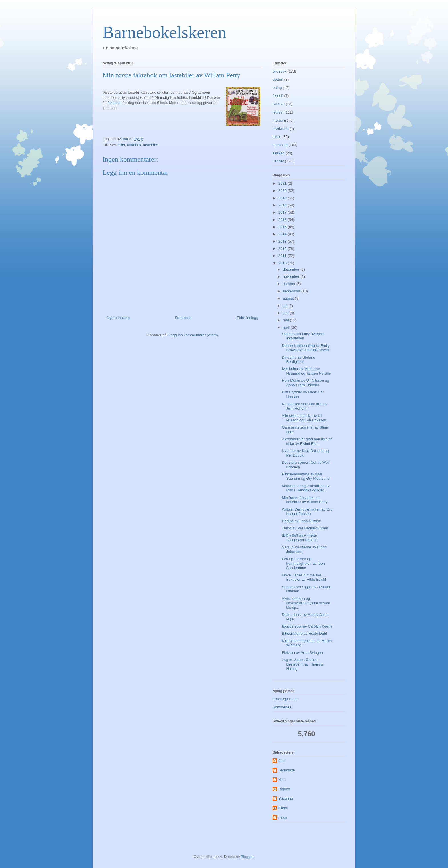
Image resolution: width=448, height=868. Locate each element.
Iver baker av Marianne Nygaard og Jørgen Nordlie (306, 371)
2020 (283, 191)
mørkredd (281, 129)
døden (278, 79)
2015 (283, 227)
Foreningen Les (285, 699)
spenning (280, 145)
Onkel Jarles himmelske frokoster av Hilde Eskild (304, 577)
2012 (283, 249)
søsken (279, 153)
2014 (283, 234)
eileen (283, 808)
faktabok (114, 103)
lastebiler (151, 145)
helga (283, 817)
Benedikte (287, 770)
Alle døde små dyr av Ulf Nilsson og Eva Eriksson (304, 418)
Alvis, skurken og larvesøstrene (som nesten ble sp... (306, 603)
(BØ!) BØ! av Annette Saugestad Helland (300, 538)
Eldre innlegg (247, 318)
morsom (279, 120)
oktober (290, 284)
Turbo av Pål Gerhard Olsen (305, 528)
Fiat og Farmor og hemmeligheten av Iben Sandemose (303, 563)
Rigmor (284, 789)
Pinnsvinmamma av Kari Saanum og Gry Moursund (306, 476)
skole (277, 137)
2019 (283, 198)
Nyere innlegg (118, 318)
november (292, 277)
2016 (283, 220)
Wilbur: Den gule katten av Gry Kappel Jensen (307, 512)
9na (281, 761)
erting (277, 88)
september (292, 291)
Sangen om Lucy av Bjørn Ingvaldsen (303, 336)
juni (286, 313)
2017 (283, 212)
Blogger (247, 857)
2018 (283, 205)
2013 (283, 241)
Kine (282, 780)
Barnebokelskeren (164, 32)
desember (292, 269)
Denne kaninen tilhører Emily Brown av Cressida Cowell (306, 348)
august (289, 298)
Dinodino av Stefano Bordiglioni (298, 360)
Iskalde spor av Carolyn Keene (307, 626)
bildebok (279, 71)
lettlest (278, 112)
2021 (283, 183)
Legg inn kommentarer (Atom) (193, 335)
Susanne (286, 798)
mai (286, 320)
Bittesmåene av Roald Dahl (304, 633)
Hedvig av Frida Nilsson (301, 521)
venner (278, 161)
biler (122, 145)
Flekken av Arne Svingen (302, 653)
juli (286, 306)
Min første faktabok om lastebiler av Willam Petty (305, 500)
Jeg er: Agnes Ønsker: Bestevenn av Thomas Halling (302, 664)
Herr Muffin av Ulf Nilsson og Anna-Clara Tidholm (305, 383)
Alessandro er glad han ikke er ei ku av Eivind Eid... (307, 441)
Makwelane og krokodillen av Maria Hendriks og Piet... (306, 488)
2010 (283, 263)
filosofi (278, 96)
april (287, 328)
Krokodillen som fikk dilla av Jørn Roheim (305, 406)
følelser (279, 104)
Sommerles (282, 707)
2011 (283, 256)
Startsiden (183, 318)
